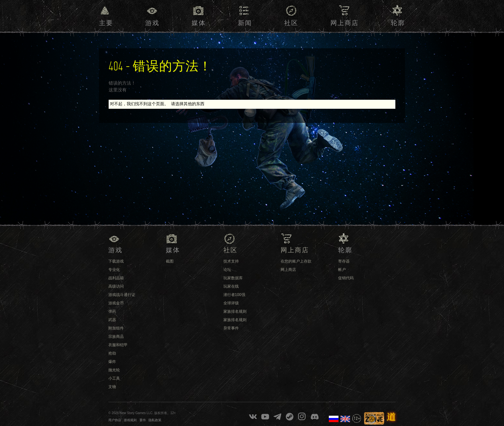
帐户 (342, 270)
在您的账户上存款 (296, 261)
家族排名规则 (235, 311)
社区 (291, 23)
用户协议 (115, 420)
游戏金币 (116, 303)
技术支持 (231, 261)
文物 (112, 387)
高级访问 (116, 286)
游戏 (152, 23)
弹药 (112, 311)
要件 (143, 420)
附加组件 (116, 328)
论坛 (227, 270)
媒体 (199, 23)
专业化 (114, 270)
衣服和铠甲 (118, 345)
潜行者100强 (234, 295)
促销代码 (346, 278)
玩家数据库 (233, 278)
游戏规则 (130, 420)
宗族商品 (116, 337)
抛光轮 (114, 370)
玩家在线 (231, 286)
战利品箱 (116, 278)
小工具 (114, 378)
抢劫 (112, 353)
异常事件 (231, 328)
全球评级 (231, 303)
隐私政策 (155, 420)
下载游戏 (116, 261)
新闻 (245, 23)
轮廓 (398, 23)
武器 (112, 320)
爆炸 (112, 362)
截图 (170, 261)
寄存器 (344, 261)
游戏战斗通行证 (122, 295)
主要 (106, 23)
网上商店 (345, 23)
